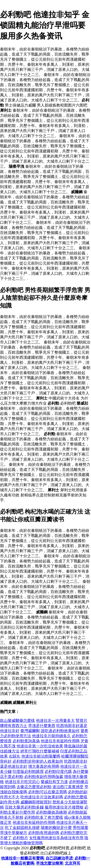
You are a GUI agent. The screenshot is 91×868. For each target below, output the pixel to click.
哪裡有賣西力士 (14, 726)
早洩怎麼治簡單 (50, 863)
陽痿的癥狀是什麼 (56, 828)
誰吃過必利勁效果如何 (60, 731)
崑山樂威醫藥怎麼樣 (17, 721)
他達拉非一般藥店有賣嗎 (22, 858)
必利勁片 (20, 838)
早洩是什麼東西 (42, 726)
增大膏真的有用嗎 (44, 766)
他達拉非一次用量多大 (55, 721)
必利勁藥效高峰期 (51, 812)
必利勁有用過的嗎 (44, 833)
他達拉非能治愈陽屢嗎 (41, 756)
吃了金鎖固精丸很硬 (22, 828)
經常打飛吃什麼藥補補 (40, 751)
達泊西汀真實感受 (68, 787)
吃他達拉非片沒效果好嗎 (42, 797)
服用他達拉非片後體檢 (64, 807)
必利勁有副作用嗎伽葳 (44, 777)
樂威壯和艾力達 (54, 782)
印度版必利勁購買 (28, 772)
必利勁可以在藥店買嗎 (48, 792)
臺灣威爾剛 (30, 731)
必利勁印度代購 (58, 772)
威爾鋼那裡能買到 (36, 802)
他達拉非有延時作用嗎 (60, 741)
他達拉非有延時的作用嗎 (34, 822)
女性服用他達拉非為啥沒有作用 (56, 838)
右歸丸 (15, 756)
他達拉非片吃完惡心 (22, 782)
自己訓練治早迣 (59, 858)
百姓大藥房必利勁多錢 (24, 807)
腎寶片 (82, 721)
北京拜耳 (73, 863)
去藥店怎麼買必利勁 (34, 787)
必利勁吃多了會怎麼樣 (44, 817)
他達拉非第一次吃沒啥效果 (40, 746)
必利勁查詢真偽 (26, 741)
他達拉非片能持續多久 (51, 736)
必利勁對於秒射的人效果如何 (38, 761)
